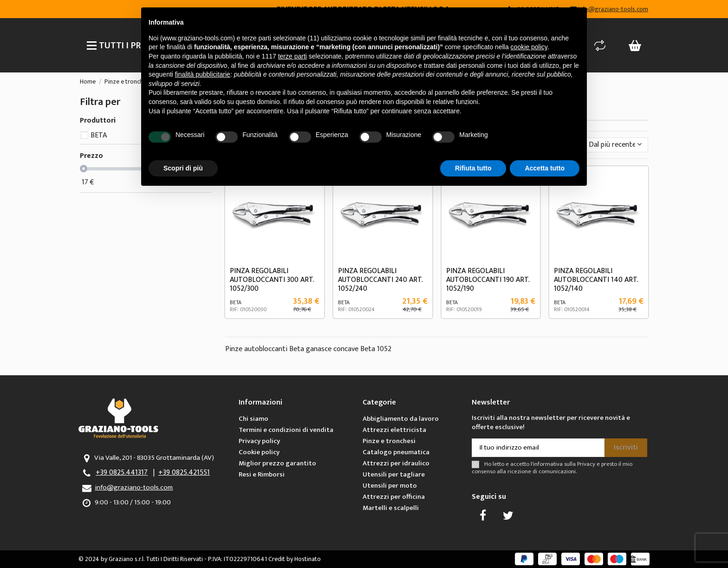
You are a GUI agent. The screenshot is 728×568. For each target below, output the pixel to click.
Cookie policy (259, 452)
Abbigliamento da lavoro (401, 419)
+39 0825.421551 (184, 473)
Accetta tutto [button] (545, 168)
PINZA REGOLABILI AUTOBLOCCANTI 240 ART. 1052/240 (380, 280)
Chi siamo (253, 419)
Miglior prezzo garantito (277, 463)
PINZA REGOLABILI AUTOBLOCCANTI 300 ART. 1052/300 (272, 280)
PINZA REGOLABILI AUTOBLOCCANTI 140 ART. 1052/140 (596, 280)
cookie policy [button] (529, 47)
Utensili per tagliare (394, 474)
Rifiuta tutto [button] (473, 168)
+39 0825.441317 (122, 473)
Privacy (586, 464)
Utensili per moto (390, 486)
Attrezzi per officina (394, 497)
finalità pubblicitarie (203, 74)
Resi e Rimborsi (262, 474)
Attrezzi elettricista (394, 430)
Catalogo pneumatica (396, 452)
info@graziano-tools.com (134, 487)
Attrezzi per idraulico (396, 463)
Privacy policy (259, 441)
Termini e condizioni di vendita (286, 430)
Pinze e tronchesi (389, 441)
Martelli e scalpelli (391, 508)
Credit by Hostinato (295, 559)
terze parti (292, 56)
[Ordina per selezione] (616, 145)
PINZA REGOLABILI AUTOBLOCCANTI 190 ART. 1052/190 (488, 280)
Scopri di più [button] (183, 168)
